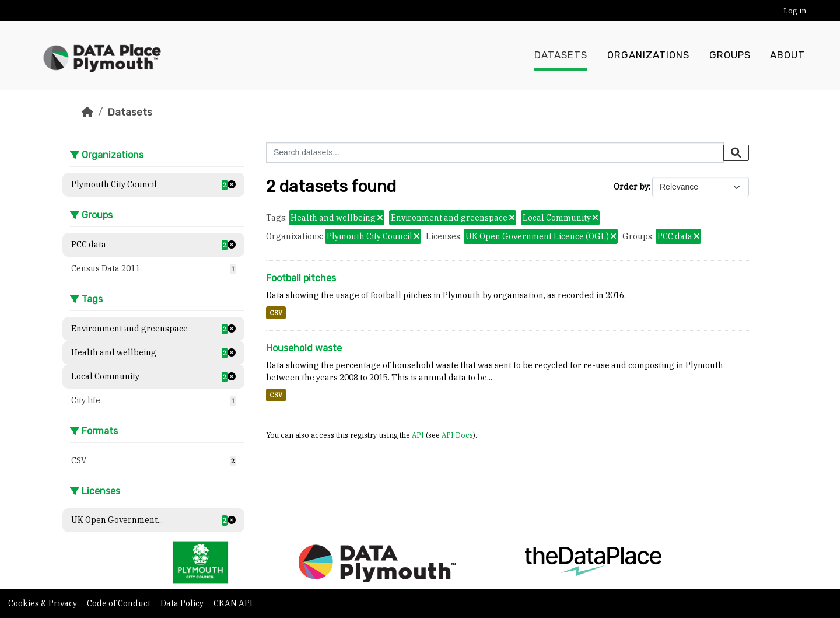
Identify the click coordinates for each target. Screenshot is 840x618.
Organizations (648, 55)
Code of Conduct (120, 603)
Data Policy (183, 603)
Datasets (561, 55)
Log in (795, 11)
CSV (276, 313)
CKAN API (233, 603)
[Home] (87, 112)
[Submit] (736, 153)
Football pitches (301, 278)
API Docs (457, 435)
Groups (730, 55)
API (418, 435)
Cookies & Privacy (43, 603)
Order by (631, 187)
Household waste (304, 348)
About (787, 55)
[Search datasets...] (495, 153)
